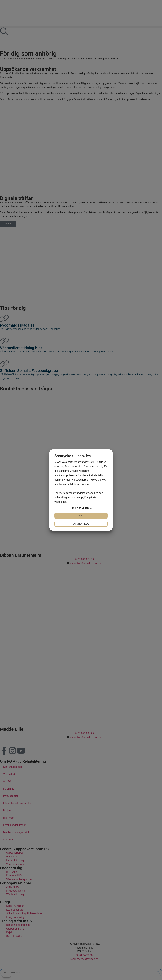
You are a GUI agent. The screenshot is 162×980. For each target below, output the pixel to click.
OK (81, 516)
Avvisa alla (81, 524)
